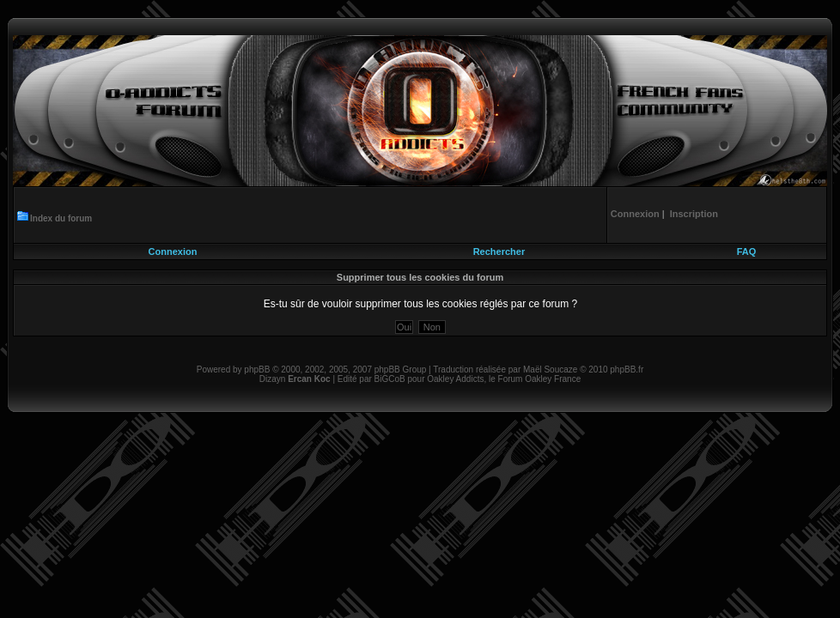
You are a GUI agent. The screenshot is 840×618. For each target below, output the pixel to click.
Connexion (173, 251)
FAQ (747, 251)
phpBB (257, 370)
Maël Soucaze (550, 370)
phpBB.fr (627, 370)
